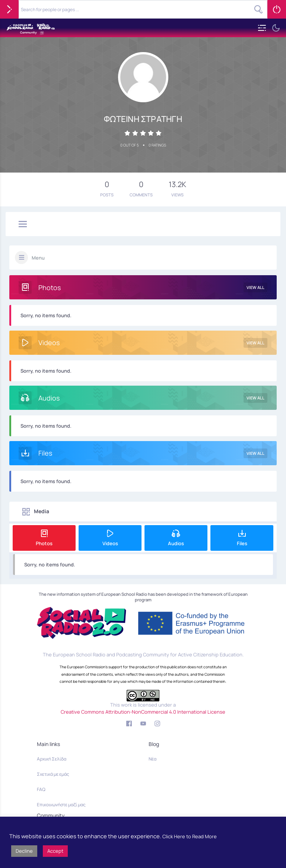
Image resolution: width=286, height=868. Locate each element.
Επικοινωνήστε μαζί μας (61, 805)
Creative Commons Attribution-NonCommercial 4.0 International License (143, 712)
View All (255, 287)
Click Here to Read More (190, 836)
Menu (38, 258)
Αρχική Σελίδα (52, 759)
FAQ (41, 789)
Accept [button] (55, 851)
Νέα (152, 759)
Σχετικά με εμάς (53, 774)
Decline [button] (24, 851)
